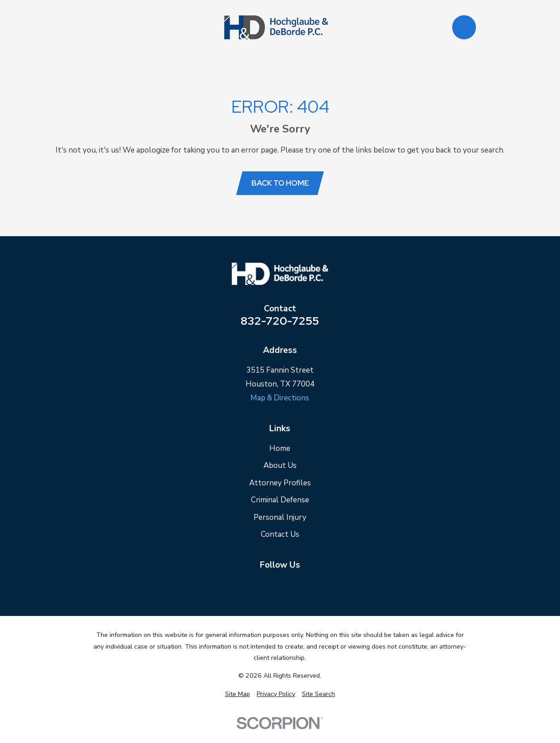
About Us (280, 465)
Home (280, 448)
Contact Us (280, 534)
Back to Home (280, 183)
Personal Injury (280, 517)
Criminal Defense (280, 500)
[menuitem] (238, 694)
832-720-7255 (280, 321)
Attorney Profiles (280, 483)
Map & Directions (280, 398)
